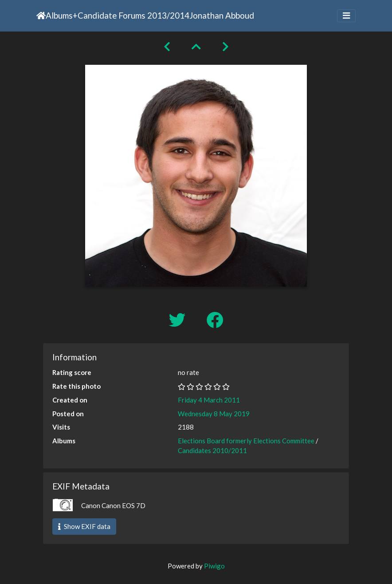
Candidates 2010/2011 (212, 450)
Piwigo (214, 566)
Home (41, 16)
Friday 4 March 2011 (209, 400)
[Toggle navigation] (346, 16)
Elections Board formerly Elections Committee (246, 441)
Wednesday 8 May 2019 (214, 414)
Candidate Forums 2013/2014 (133, 15)
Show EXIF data (84, 526)
